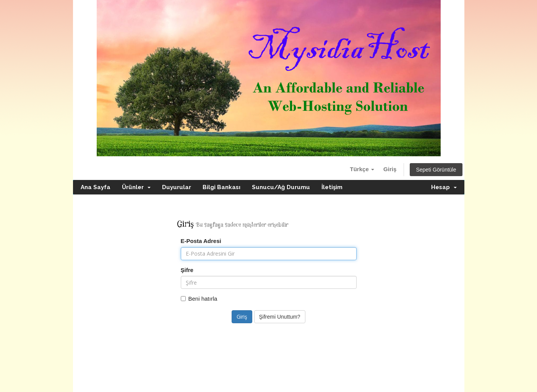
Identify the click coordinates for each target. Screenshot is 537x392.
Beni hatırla (199, 299)
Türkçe (362, 169)
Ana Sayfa (96, 187)
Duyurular (177, 187)
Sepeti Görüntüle (436, 170)
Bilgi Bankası (221, 187)
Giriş (390, 169)
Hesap (444, 187)
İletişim (332, 187)
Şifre (187, 270)
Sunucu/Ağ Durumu (281, 187)
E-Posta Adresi (201, 241)
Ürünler (136, 187)
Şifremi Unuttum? (280, 317)
